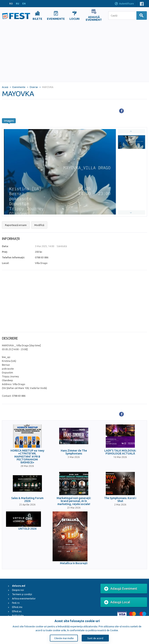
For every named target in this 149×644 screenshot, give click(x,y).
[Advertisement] (74, 53)
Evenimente (19, 87)
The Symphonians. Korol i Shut (120, 500)
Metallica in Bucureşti (74, 563)
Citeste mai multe (64, 638)
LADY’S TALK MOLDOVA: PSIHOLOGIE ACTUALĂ (120, 452)
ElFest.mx (17, 607)
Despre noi (18, 590)
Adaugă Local (117, 602)
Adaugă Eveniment (121, 589)
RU (18, 4)
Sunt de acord (95, 638)
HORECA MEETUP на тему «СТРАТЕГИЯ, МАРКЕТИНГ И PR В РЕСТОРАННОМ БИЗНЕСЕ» (27, 457)
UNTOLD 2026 (27, 529)
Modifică (39, 225)
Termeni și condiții (22, 594)
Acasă (5, 87)
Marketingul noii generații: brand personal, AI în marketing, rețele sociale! (74, 501)
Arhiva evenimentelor (24, 599)
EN (24, 4)
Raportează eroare (16, 225)
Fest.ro (16, 603)
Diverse (34, 87)
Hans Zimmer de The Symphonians (74, 452)
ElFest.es (17, 611)
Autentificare (124, 4)
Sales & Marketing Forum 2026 (27, 500)
